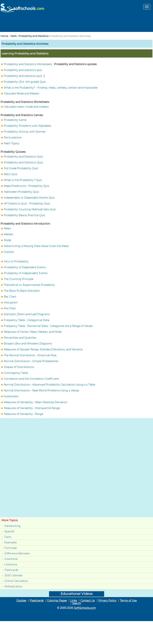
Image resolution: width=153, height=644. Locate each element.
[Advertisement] (77, 24)
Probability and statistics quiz (23, 70)
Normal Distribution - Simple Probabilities (31, 361)
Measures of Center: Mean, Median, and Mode (33, 332)
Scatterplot (11, 396)
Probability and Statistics (33, 36)
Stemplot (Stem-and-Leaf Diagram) (27, 314)
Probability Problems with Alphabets (28, 126)
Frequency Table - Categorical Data (27, 320)
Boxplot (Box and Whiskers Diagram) (28, 344)
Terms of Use (128, 601)
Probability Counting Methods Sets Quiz (30, 209)
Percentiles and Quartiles (20, 338)
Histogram (11, 302)
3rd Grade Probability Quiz (21, 168)
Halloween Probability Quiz (21, 192)
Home (4, 36)
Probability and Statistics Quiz (23, 157)
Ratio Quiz (11, 174)
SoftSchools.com (85, 608)
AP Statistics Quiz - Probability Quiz (27, 203)
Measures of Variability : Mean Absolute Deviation (36, 402)
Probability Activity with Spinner (25, 132)
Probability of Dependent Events (25, 267)
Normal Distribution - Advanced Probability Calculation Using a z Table (49, 385)
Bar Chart (10, 297)
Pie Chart (10, 308)
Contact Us (88, 601)
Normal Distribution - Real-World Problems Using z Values (42, 390)
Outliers (9, 252)
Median (9, 234)
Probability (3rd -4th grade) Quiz (25, 82)
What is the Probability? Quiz (23, 180)
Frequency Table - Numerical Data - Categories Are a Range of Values (48, 326)
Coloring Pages (57, 601)
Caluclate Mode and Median (22, 93)
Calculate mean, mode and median (26, 107)
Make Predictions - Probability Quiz (27, 186)
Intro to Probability (16, 261)
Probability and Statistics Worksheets (28, 64)
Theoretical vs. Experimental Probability (29, 285)
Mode (7, 240)
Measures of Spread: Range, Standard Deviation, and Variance (43, 349)
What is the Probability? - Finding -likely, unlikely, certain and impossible (51, 88)
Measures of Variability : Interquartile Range (32, 408)
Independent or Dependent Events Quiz (29, 198)
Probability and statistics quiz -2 (24, 76)
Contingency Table (16, 373)
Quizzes (21, 601)
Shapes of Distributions (19, 367)
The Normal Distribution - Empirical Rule (30, 355)
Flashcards (11, 570)
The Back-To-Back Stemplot (22, 291)
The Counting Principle (19, 279)
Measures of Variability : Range (24, 414)
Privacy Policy (107, 601)
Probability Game (15, 120)
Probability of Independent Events (26, 273)
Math (14, 36)
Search (77, 603)
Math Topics (12, 143)
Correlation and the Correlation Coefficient (31, 379)
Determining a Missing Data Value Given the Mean (36, 246)
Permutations (13, 137)
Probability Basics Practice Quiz (24, 215)
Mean (7, 228)
